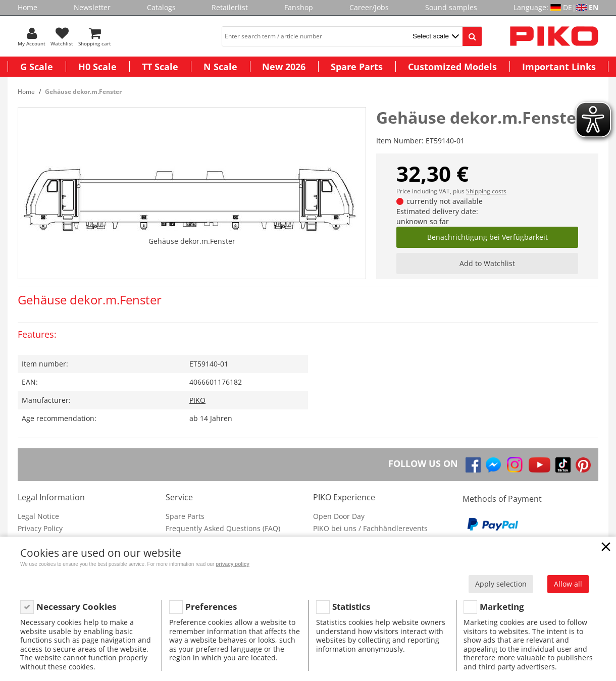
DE (568, 7)
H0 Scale (97, 67)
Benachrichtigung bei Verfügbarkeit (487, 237)
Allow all (568, 584)
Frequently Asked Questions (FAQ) (223, 528)
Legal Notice (38, 516)
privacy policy (233, 564)
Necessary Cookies (76, 607)
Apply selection (501, 584)
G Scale (37, 67)
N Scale (220, 67)
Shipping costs (486, 191)
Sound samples (451, 7)
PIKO (197, 400)
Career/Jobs (369, 7)
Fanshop (299, 7)
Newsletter (92, 7)
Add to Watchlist (487, 263)
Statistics (351, 607)
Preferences (211, 607)
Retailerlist (230, 7)
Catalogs (161, 7)
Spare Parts (357, 67)
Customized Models (452, 67)
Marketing (502, 607)
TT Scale (160, 67)
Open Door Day (339, 516)
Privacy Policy (40, 528)
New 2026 (284, 67)
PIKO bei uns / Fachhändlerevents (370, 528)
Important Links (559, 67)
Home (28, 7)
